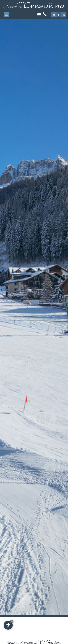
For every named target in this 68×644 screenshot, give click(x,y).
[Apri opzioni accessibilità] (8, 625)
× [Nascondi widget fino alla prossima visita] (12, 621)
